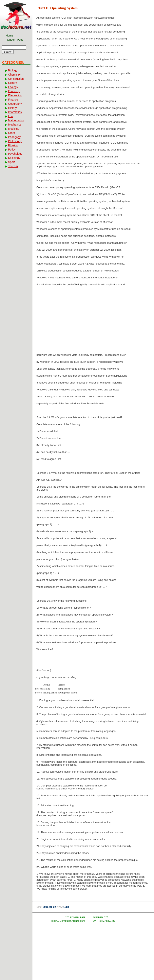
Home (9, 35)
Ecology (13, 87)
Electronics (15, 95)
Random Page (15, 40)
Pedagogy (14, 137)
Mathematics (16, 120)
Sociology (14, 158)
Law (11, 116)
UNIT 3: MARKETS (104, 921)
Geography (15, 104)
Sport (11, 162)
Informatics (15, 112)
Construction (16, 79)
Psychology (15, 154)
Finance (13, 100)
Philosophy (15, 141)
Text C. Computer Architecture (68, 921)
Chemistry (14, 75)
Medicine (14, 129)
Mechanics (15, 125)
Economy (14, 91)
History (12, 108)
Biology (13, 70)
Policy (12, 150)
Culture (13, 83)
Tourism (13, 166)
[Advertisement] (93, 321)
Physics (13, 145)
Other (12, 133)
